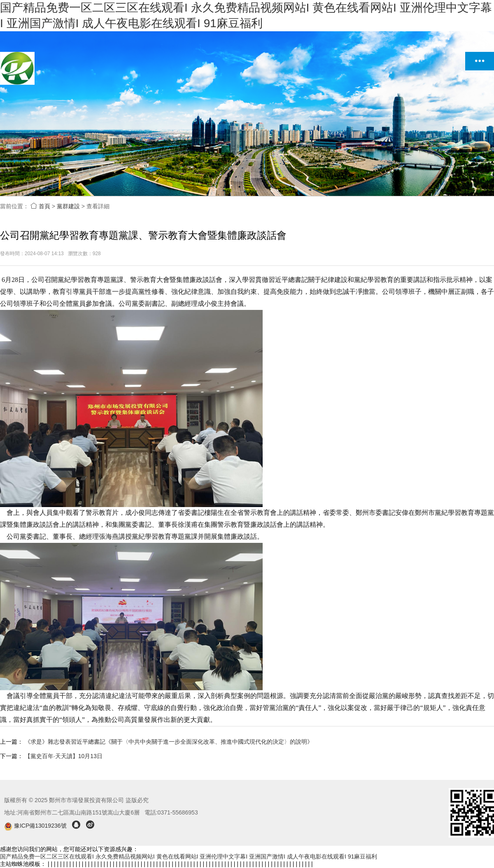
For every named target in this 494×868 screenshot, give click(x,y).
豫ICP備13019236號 (36, 826)
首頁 (40, 206)
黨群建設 (68, 206)
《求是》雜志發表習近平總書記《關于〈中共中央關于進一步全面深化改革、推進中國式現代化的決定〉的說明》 (169, 742)
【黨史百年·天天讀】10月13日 (64, 756)
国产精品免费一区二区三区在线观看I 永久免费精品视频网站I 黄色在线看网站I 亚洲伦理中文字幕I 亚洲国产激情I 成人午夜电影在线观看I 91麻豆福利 (189, 856)
